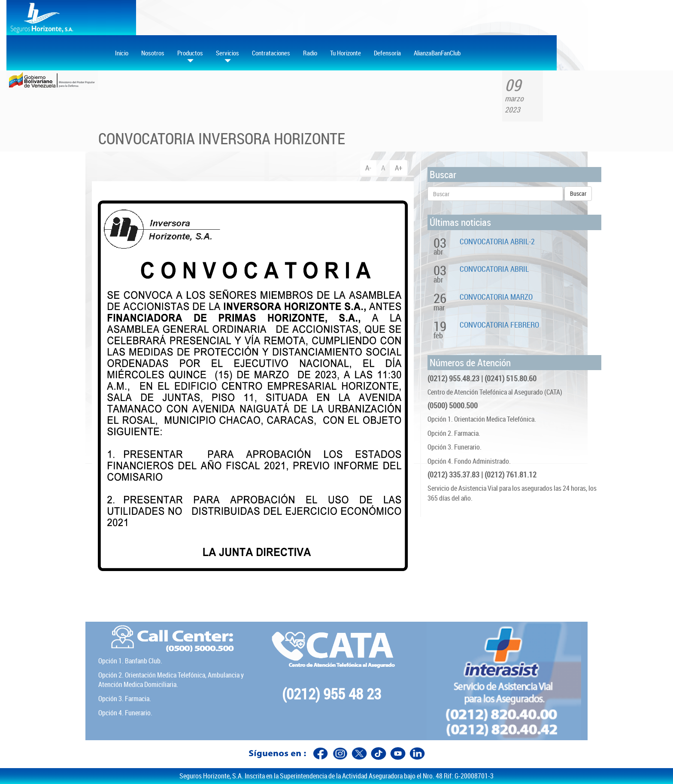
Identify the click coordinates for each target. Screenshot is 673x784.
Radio (310, 53)
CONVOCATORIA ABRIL (494, 269)
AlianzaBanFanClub (437, 53)
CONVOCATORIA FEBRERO (499, 325)
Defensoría (387, 53)
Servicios (227, 56)
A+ (399, 168)
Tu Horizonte (346, 53)
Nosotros (153, 53)
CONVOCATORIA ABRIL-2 (497, 241)
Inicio (122, 53)
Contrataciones (271, 53)
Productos (190, 56)
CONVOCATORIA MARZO (496, 297)
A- (368, 168)
